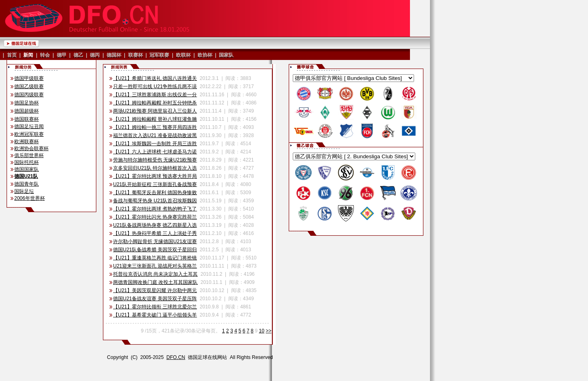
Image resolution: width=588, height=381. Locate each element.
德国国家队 (27, 169)
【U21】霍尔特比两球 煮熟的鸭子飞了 (155, 209)
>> (269, 331)
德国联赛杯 (27, 119)
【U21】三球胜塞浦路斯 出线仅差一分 (155, 95)
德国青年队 (27, 184)
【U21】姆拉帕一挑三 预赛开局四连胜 (155, 127)
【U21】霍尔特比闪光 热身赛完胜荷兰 (155, 217)
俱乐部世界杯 (29, 155)
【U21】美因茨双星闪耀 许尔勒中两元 (155, 290)
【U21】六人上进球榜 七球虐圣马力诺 (155, 152)
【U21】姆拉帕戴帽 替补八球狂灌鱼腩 (155, 119)
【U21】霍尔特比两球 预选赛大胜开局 (155, 176)
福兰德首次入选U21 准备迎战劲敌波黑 (155, 135)
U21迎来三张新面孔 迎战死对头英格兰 (155, 266)
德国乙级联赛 (29, 86)
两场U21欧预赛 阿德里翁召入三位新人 (155, 111)
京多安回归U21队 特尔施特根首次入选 (155, 168)
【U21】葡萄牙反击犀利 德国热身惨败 (155, 193)
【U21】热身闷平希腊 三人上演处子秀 (155, 233)
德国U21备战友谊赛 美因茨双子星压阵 (155, 299)
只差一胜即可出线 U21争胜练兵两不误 (155, 86)
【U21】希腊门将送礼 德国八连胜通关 (155, 78)
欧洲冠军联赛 (29, 134)
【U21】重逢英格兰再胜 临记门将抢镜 (155, 258)
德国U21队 (26, 176)
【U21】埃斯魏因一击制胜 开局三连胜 (155, 144)
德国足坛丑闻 (29, 126)
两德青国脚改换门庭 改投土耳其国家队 (155, 282)
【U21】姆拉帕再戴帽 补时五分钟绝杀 (155, 103)
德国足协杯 (27, 103)
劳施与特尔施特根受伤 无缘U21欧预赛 (155, 160)
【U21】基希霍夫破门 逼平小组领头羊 (155, 315)
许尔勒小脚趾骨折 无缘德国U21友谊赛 (155, 241)
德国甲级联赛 (29, 78)
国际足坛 (24, 191)
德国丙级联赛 (29, 95)
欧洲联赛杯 (27, 142)
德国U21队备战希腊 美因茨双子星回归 (155, 250)
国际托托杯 (27, 162)
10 (262, 331)
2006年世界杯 (30, 198)
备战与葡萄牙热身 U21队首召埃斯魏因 (155, 201)
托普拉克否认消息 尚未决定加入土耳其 (155, 274)
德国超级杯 (27, 111)
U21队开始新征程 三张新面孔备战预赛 (155, 184)
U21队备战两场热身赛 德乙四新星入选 (155, 225)
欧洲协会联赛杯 (31, 148)
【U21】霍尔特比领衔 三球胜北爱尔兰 (155, 307)
